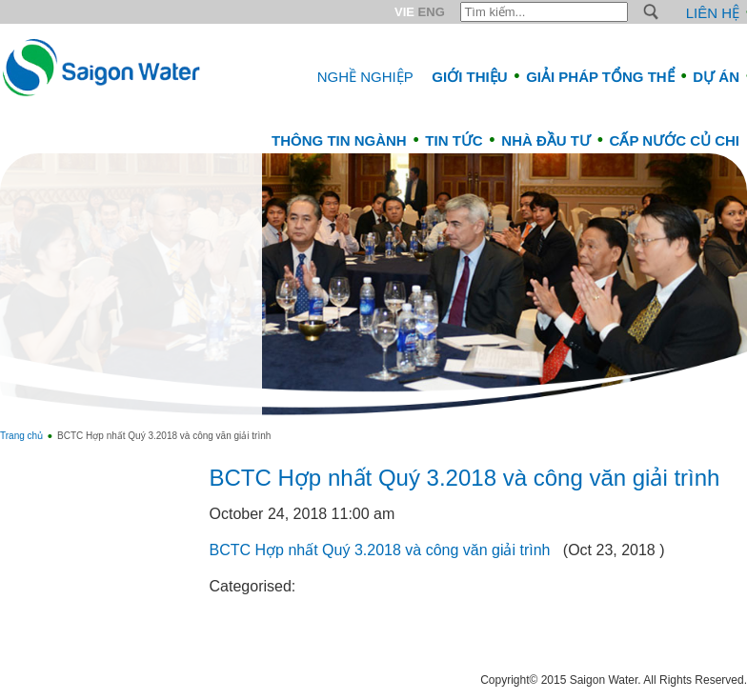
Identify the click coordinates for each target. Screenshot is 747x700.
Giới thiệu (469, 77)
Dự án (716, 77)
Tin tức (454, 140)
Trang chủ (21, 436)
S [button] (651, 12)
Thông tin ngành (339, 140)
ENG (432, 12)
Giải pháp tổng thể (600, 77)
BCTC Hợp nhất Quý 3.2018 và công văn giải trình (465, 478)
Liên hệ (713, 13)
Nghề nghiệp (365, 77)
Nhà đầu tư (546, 140)
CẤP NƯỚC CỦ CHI (675, 140)
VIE (404, 12)
